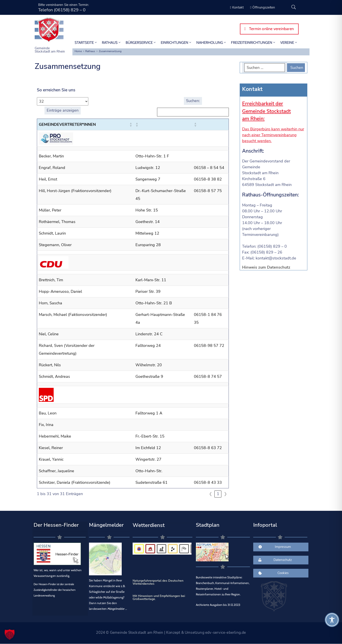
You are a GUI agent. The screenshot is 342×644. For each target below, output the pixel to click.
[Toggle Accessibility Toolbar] (332, 620)
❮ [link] (211, 494)
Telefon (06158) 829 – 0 (62, 10)
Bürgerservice (141, 43)
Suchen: (193, 101)
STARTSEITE (86, 43)
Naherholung (211, 43)
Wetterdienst (149, 525)
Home (78, 51)
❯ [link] (225, 494)
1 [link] (218, 494)
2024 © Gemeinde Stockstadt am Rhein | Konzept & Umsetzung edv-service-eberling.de (171, 633)
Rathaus (112, 43)
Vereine (289, 43)
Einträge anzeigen (63, 110)
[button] (131, 124)
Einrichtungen (176, 43)
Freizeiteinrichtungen (253, 43)
